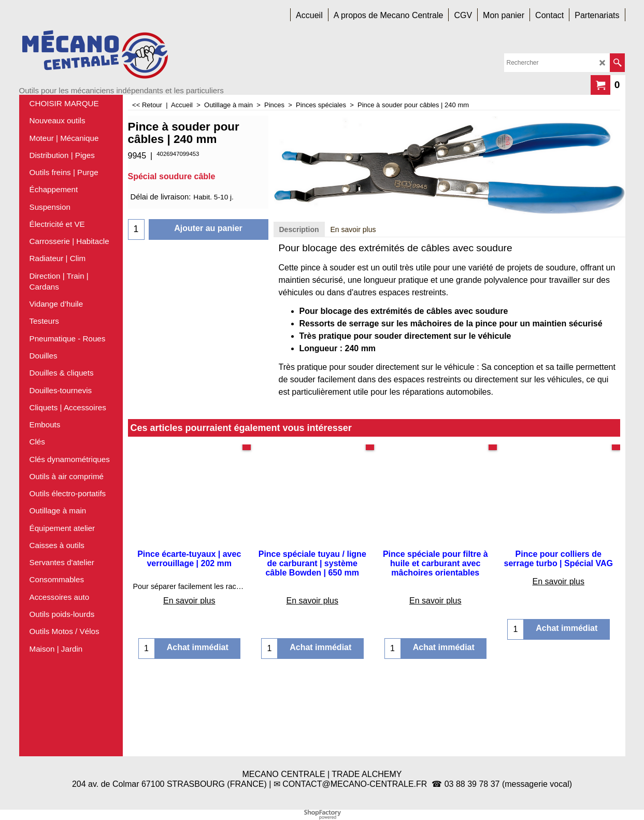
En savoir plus (353, 315)
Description (299, 315)
